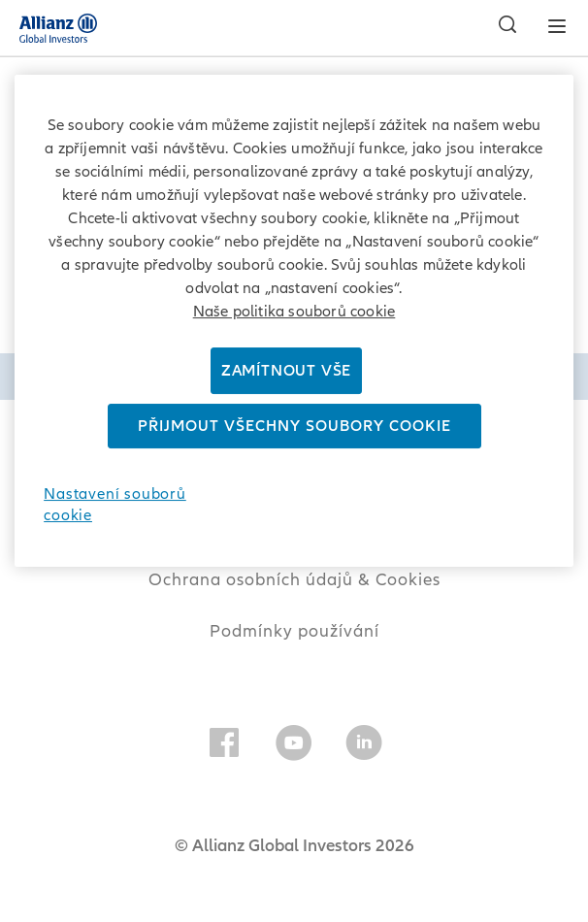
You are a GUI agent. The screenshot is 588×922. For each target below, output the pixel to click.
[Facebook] (224, 746)
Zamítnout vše (286, 371)
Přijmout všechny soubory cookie (294, 426)
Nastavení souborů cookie (115, 505)
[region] (294, 321)
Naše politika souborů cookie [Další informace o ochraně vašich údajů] (294, 312)
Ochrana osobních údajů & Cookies (294, 580)
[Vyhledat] (503, 27)
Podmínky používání (294, 631)
